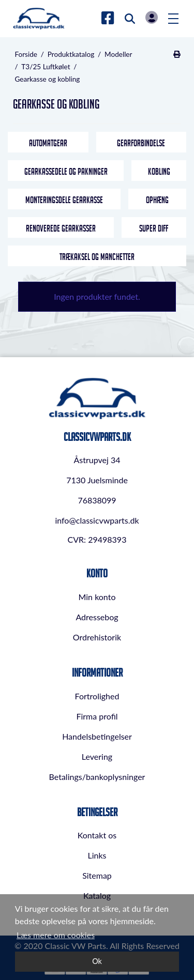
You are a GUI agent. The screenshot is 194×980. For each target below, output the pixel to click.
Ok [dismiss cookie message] (97, 961)
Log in (152, 17)
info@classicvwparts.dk (97, 520)
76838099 (97, 500)
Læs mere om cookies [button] (56, 935)
